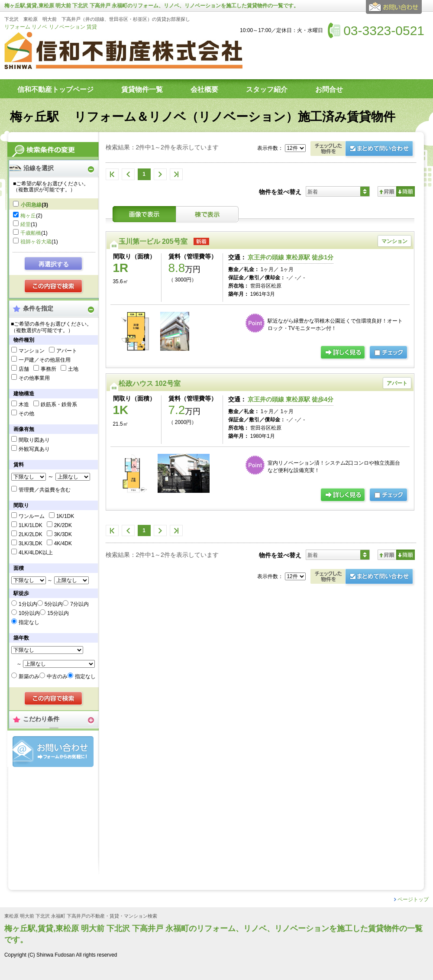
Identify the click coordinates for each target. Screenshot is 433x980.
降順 (406, 191)
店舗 (24, 369)
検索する (54, 287)
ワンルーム (32, 516)
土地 (73, 369)
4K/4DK (63, 543)
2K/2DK (63, 525)
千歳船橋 (31, 233)
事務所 (48, 369)
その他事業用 (34, 378)
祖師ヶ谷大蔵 (36, 242)
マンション (32, 351)
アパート (67, 351)
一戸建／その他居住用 (45, 360)
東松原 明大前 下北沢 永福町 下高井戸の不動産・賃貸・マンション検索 (81, 916)
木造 (24, 404)
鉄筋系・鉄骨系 (59, 404)
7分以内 (79, 604)
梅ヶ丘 (28, 216)
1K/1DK (65, 516)
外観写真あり (34, 449)
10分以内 (29, 613)
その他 (26, 414)
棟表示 (207, 214)
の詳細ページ (343, 353)
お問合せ (53, 752)
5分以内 (54, 604)
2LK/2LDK (31, 534)
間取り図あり (34, 440)
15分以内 (58, 613)
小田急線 (31, 205)
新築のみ (29, 676)
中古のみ (57, 676)
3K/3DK (63, 534)
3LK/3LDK (31, 543)
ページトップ (413, 899)
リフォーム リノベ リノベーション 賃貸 (51, 27)
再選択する (54, 264)
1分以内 (28, 604)
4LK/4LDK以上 (36, 553)
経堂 (26, 224)
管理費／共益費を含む (45, 490)
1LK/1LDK (31, 525)
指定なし (29, 622)
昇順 (387, 191)
